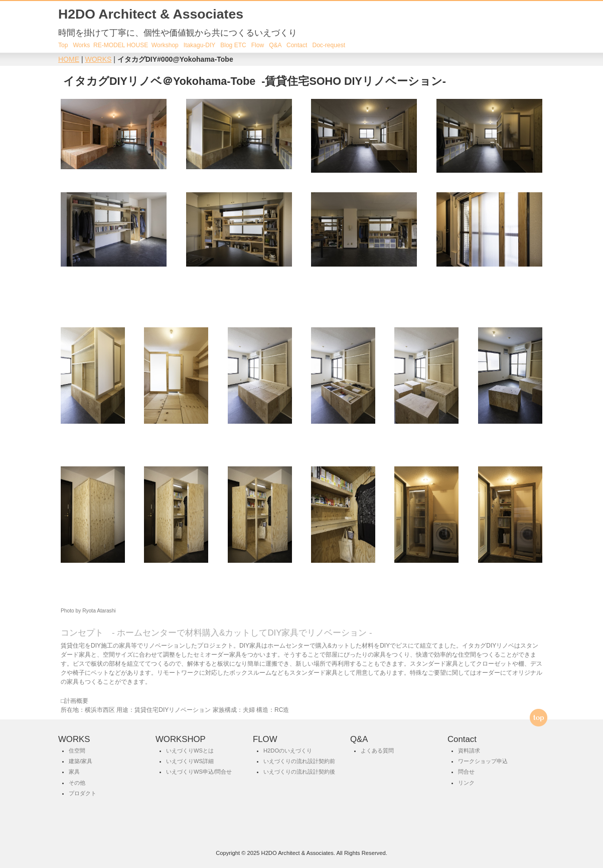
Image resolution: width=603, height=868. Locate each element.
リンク (466, 783)
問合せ (466, 772)
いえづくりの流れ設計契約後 (299, 772)
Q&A (275, 45)
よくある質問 (377, 751)
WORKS (98, 59)
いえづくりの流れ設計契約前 (299, 761)
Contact (297, 45)
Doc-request (329, 45)
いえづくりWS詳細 (190, 761)
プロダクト (83, 793)
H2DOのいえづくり (288, 751)
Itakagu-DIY (199, 45)
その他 (77, 783)
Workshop (164, 45)
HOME (69, 59)
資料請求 (469, 751)
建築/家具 (81, 761)
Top (63, 45)
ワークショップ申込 (483, 761)
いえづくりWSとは (190, 751)
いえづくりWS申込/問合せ (199, 772)
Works (81, 45)
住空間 (77, 751)
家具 (74, 772)
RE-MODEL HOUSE (121, 45)
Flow (258, 45)
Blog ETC (233, 45)
